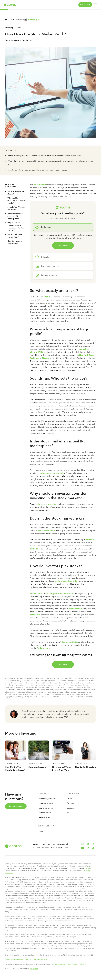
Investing (9, 28)
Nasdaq (46, 358)
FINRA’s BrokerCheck (40, 960)
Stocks (47, 297)
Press (69, 813)
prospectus (35, 615)
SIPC (92, 868)
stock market (40, 185)
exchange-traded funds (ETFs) (60, 593)
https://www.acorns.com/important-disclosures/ (70, 964)
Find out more (43, 648)
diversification (75, 609)
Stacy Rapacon (12, 40)
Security (70, 803)
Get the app (85, 5)
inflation (90, 540)
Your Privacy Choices (59, 848)
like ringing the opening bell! (51, 473)
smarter (44, 817)
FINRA (87, 868)
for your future (48, 799)
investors (45, 813)
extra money (46, 808)
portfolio (34, 549)
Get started (63, 246)
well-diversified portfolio (66, 581)
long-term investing (47, 504)
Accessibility (34, 969)
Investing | (22, 19)
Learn (41, 831)
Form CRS (28, 960)
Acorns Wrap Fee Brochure (14, 960)
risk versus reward (47, 531)
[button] (93, 848)
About (70, 799)
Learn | (12, 19)
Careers (70, 808)
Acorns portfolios (70, 642)
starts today (46, 803)
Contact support (16, 806)
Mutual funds (36, 593)
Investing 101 (35, 20)
